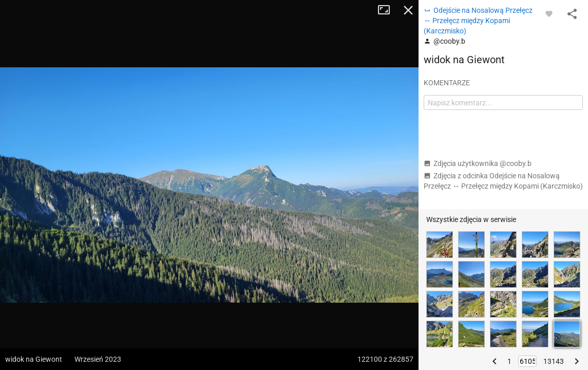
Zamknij (408, 10)
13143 (554, 361)
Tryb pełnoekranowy (388, 10)
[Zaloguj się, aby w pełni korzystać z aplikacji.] (549, 13)
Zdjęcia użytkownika (478, 163)
